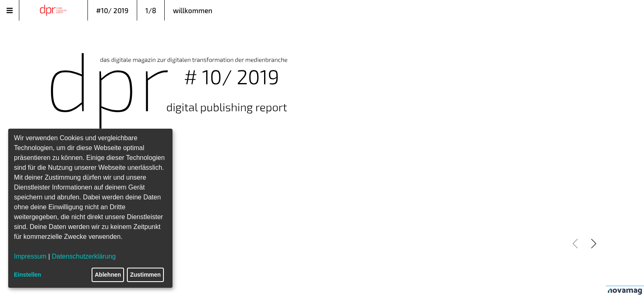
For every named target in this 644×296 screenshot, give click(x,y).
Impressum (30, 256)
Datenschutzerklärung (84, 256)
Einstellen (28, 275)
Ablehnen (108, 275)
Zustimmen (146, 275)
